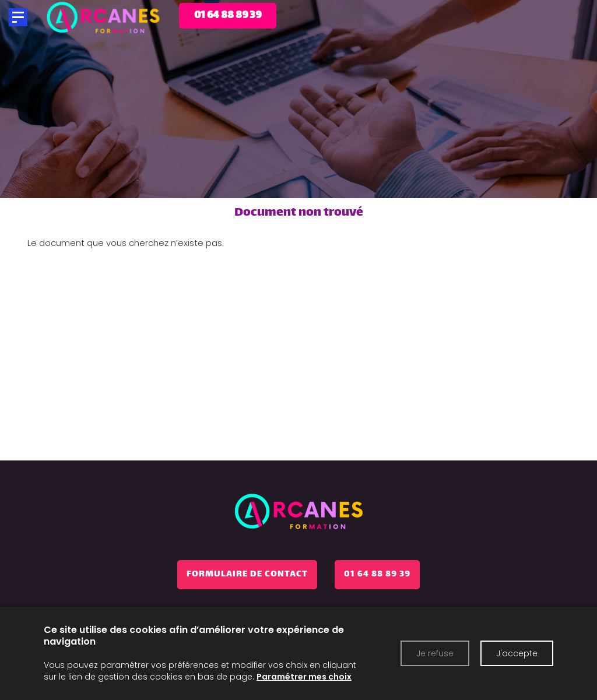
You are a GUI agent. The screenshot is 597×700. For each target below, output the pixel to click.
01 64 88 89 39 (377, 574)
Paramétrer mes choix (304, 677)
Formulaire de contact (247, 574)
